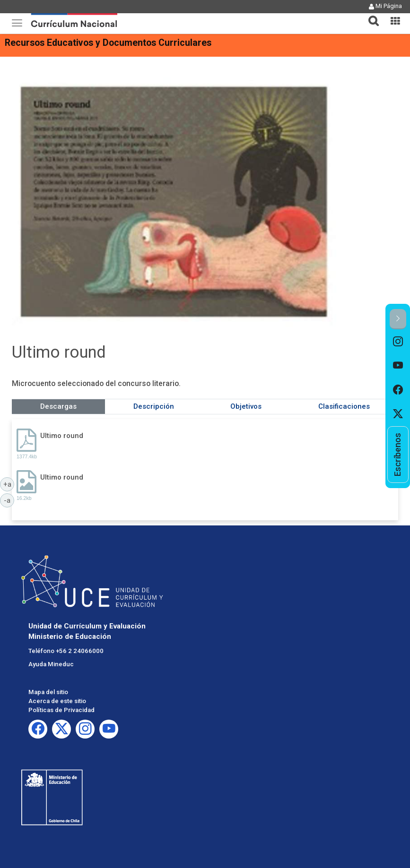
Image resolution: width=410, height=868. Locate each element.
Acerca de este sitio (57, 701)
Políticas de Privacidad (61, 710)
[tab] (370, 15)
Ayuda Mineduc (51, 664)
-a (9, 500)
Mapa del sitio (48, 692)
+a (9, 484)
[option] (398, 341)
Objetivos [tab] (246, 406)
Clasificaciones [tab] (344, 406)
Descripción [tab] (154, 406)
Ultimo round (62, 436)
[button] (370, 15)
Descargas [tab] (58, 406)
